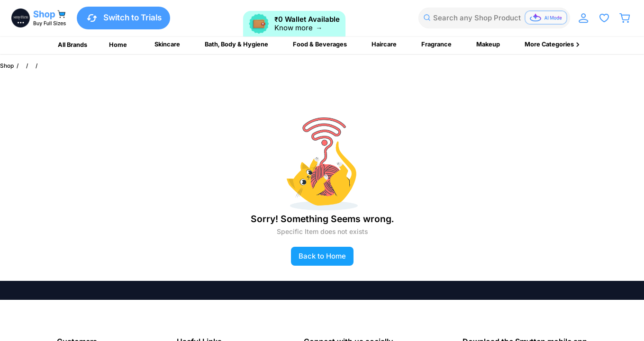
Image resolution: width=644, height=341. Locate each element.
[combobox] (494, 18)
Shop (7, 66)
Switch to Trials (123, 18)
